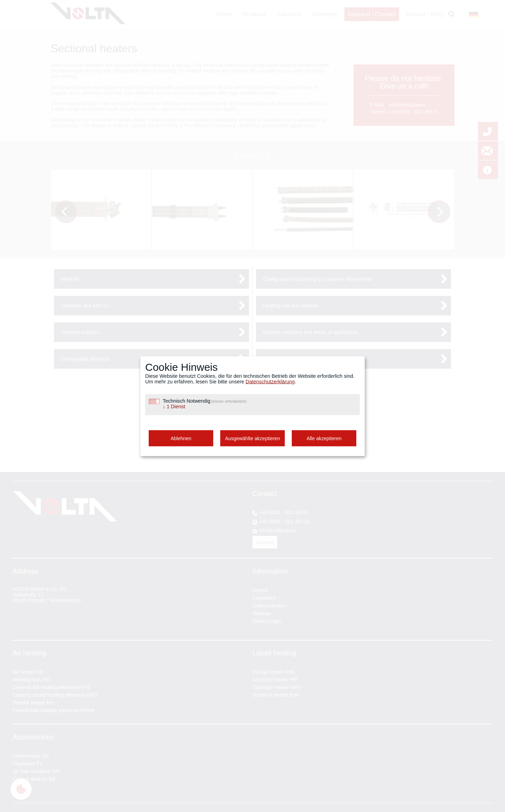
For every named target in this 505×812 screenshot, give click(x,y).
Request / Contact (372, 14)
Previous (71, 213)
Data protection (270, 606)
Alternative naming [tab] (284, 359)
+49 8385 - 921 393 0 (413, 112)
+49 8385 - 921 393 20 (285, 521)
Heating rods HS (31, 680)
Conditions (264, 598)
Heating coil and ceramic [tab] (291, 306)
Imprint (260, 590)
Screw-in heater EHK (276, 695)
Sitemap (262, 613)
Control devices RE (34, 779)
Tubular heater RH (33, 703)
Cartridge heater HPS (277, 687)
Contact (265, 542)
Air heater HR (28, 672)
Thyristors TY (28, 764)
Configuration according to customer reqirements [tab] (318, 279)
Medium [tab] (70, 279)
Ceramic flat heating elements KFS (52, 687)
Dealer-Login (267, 621)
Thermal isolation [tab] (80, 332)
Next (443, 213)
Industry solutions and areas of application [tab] (310, 332)
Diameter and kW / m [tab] (85, 306)
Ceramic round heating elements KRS (55, 695)
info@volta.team (407, 105)
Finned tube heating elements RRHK (54, 710)
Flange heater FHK (274, 672)
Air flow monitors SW (36, 771)
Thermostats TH (31, 756)
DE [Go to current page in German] (471, 15)
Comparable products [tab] (85, 359)
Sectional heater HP (275, 680)
